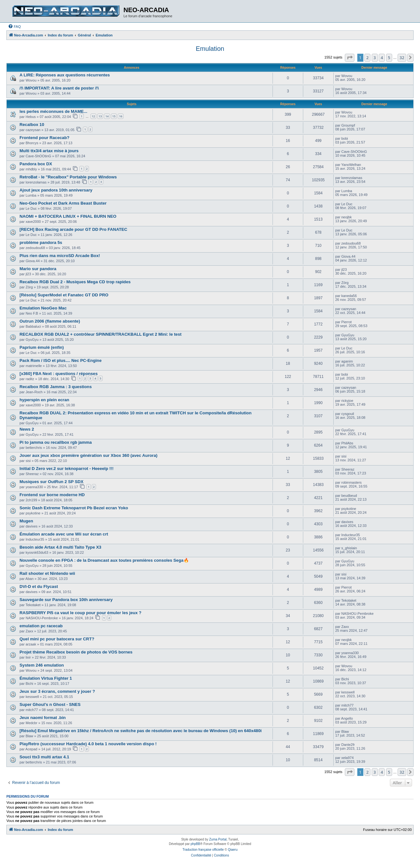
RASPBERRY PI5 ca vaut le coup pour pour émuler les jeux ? (80, 613)
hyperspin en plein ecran (44, 400)
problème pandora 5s (41, 242)
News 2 (27, 429)
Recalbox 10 (32, 125)
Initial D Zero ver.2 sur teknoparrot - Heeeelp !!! (67, 469)
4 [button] (382, 58)
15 (114, 116)
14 (107, 116)
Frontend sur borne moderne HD (52, 495)
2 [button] (367, 58)
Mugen (26, 521)
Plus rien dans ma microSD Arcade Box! (60, 256)
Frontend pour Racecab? (44, 138)
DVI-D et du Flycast (39, 586)
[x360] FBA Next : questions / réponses (59, 374)
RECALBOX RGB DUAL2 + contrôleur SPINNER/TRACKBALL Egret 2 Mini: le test (100, 334)
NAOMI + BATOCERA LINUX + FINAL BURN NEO (68, 216)
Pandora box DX (36, 164)
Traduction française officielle (203, 850)
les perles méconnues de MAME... (53, 111)
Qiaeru (233, 850)
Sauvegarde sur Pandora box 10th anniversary (66, 600)
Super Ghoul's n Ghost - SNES (50, 704)
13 (100, 116)
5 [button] (389, 58)
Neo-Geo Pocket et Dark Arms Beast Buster (63, 203)
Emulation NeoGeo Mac (43, 308)
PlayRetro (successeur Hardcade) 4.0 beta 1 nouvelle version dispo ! (88, 744)
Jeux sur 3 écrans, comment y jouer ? (57, 691)
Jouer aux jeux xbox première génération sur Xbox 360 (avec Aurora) (88, 455)
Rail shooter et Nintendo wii (47, 573)
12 (93, 116)
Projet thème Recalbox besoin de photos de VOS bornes (76, 652)
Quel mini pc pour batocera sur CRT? (57, 639)
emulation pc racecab (41, 626)
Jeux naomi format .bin (43, 718)
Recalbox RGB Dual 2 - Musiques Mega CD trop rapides (75, 282)
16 (121, 116)
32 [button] (402, 58)
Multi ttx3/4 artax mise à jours (49, 151)
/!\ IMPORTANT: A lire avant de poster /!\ (59, 88)
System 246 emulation (42, 665)
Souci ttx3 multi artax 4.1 (44, 757)
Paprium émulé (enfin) (42, 347)
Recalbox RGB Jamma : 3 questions (56, 387)
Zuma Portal (218, 839)
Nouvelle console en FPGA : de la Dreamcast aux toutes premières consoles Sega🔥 (104, 560)
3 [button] (375, 58)
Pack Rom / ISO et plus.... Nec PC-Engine (61, 360)
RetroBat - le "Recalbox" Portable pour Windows (68, 177)
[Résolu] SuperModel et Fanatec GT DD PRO (64, 295)
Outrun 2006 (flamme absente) (50, 321)
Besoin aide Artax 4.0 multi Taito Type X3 (60, 547)
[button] (350, 58)
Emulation (210, 49)
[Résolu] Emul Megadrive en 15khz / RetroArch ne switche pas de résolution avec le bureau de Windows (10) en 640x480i (141, 731)
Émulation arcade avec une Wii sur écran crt (64, 534)
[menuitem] (14, 27)
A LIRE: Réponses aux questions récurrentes (65, 75)
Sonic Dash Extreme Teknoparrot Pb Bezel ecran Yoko (74, 508)
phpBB (195, 844)
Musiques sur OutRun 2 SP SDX (52, 482)
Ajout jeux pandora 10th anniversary (56, 190)
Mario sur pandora (38, 269)
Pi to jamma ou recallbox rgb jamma (56, 442)
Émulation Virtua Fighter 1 (46, 678)
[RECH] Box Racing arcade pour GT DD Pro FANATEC (73, 229)
